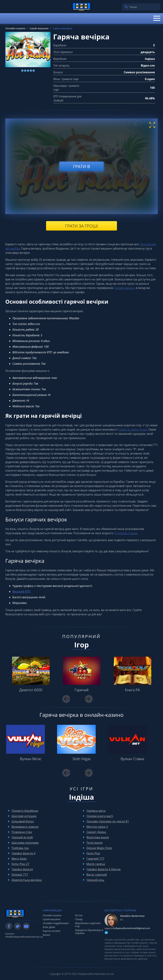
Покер (79, 919)
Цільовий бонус (23, 821)
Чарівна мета (96, 811)
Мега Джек (19, 859)
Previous (66, 699)
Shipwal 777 (20, 875)
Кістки (79, 915)
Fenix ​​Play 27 (20, 864)
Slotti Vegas (82, 759)
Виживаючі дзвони (25, 827)
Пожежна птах (22, 832)
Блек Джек (49, 927)
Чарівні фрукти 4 (23, 853)
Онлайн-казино (124, 288)
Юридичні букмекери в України (89, 932)
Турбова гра (20, 848)
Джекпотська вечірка (27, 880)
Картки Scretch (52, 931)
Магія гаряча (96, 864)
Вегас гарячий (97, 875)
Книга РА (133, 690)
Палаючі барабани (25, 811)
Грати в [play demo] (81, 166)
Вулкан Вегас (31, 759)
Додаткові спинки (126, 533)
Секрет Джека (96, 832)
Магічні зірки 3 (97, 827)
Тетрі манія (94, 843)
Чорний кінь (95, 880)
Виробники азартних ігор (88, 925)
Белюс (47, 935)
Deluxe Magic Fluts (99, 848)
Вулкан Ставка (132, 759)
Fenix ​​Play (93, 853)
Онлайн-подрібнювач (56, 923)
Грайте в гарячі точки (133, 429)
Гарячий (82, 690)
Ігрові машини (52, 919)
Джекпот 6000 (31, 690)
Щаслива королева (25, 843)
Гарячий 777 (95, 859)
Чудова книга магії (100, 816)
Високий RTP (21, 592)
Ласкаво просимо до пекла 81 (108, 821)
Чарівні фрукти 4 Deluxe (104, 869)
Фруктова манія (98, 837)
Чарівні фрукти (22, 869)
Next (89, 699)
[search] (126, 7)
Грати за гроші (81, 226)
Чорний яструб (22, 837)
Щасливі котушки (24, 816)
